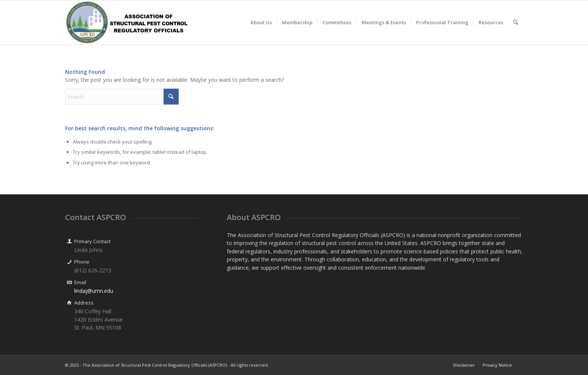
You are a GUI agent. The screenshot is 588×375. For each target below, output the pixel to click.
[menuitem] (261, 22)
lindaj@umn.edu (94, 291)
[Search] (515, 22)
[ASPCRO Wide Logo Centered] (127, 22)
